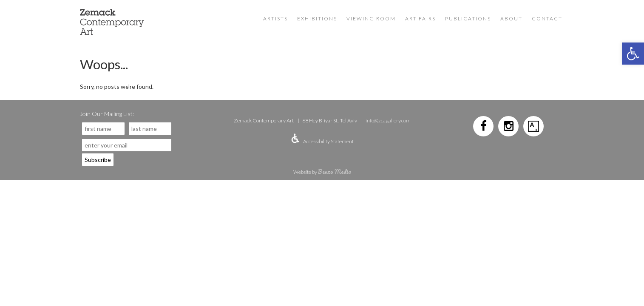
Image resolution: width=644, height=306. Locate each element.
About (511, 18)
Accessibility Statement (328, 141)
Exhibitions (317, 18)
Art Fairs (420, 18)
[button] (633, 54)
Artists (275, 18)
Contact (547, 18)
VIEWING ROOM (371, 18)
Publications (468, 18)
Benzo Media (335, 171)
